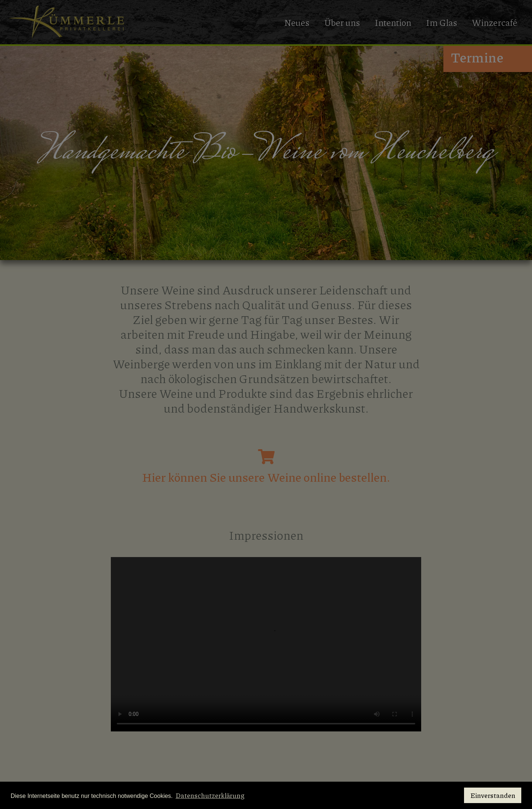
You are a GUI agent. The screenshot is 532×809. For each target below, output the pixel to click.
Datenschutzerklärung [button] (210, 795)
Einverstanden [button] (493, 795)
